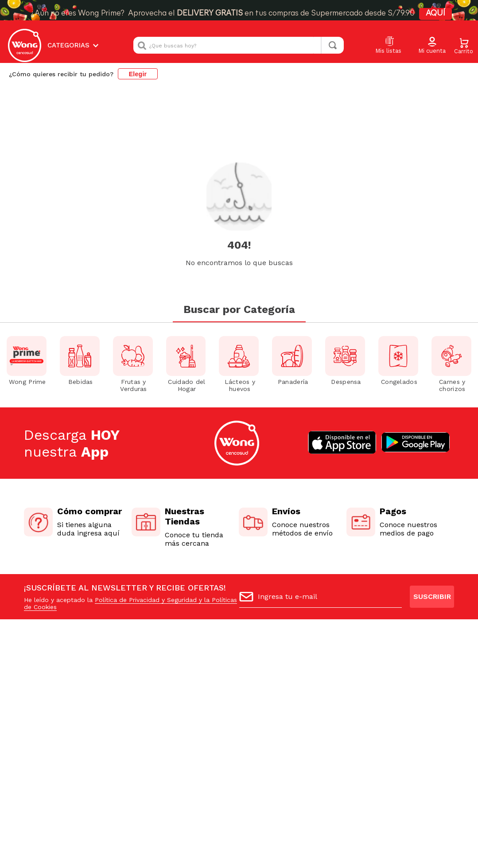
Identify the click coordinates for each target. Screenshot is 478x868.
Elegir (138, 74)
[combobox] (239, 45)
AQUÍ (435, 14)
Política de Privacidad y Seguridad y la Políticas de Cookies (130, 542)
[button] (432, 46)
